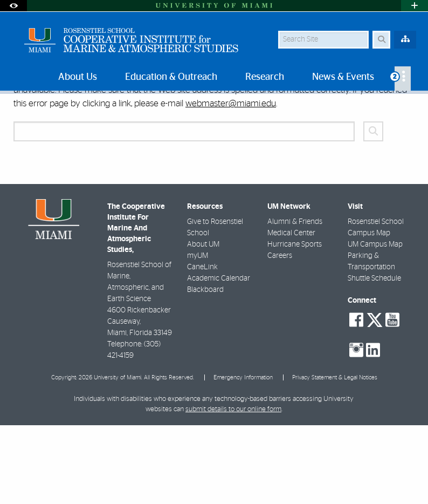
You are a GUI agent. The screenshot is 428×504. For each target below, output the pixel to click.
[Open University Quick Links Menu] (415, 6)
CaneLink (202, 346)
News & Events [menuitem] (343, 77)
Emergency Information (243, 456)
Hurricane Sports (295, 323)
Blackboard (205, 369)
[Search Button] (381, 40)
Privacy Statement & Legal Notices (335, 456)
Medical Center (291, 312)
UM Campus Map (375, 323)
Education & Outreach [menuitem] (171, 77)
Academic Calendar (219, 357)
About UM (203, 323)
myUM (198, 335)
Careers (280, 335)
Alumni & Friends (295, 301)
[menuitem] (403, 79)
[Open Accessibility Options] (13, 6)
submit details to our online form (233, 488)
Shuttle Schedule (374, 357)
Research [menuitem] (265, 77)
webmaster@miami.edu (231, 182)
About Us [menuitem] (78, 77)
